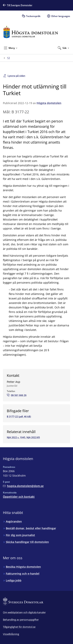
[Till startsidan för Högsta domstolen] (31, 32)
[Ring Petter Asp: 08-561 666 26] (17, 395)
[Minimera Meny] (11, 48)
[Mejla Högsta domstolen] (23, 486)
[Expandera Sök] (63, 48)
